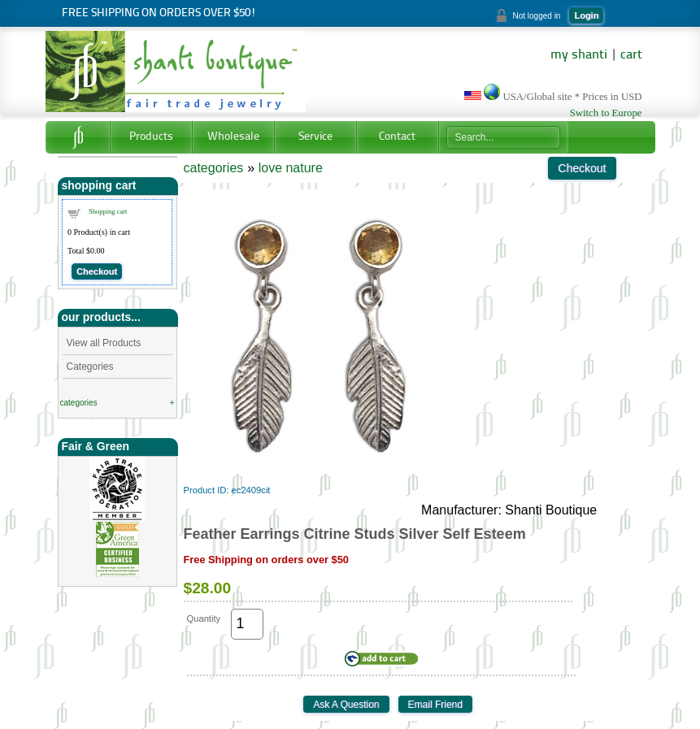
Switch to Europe (606, 113)
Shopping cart (108, 211)
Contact (397, 137)
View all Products (104, 343)
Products (151, 137)
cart (631, 55)
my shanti (579, 55)
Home (78, 137)
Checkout (97, 271)
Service (315, 137)
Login (586, 15)
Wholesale (233, 137)
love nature (291, 168)
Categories (90, 367)
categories (79, 403)
